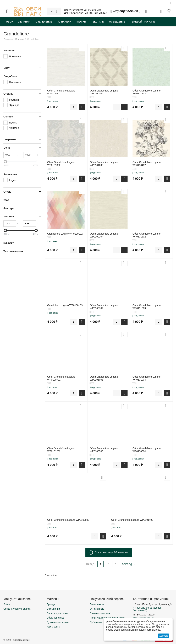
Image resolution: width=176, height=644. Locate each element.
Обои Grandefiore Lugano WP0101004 (147, 378)
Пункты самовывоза (58, 622)
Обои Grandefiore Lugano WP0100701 (61, 378)
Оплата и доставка (57, 613)
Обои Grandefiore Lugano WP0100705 (104, 450)
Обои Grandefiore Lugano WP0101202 (61, 450)
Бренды (51, 604)
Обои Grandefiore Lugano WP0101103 (147, 92)
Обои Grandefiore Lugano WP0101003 (104, 378)
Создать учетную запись (17, 609)
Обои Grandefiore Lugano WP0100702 (104, 307)
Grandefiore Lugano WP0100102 (65, 234)
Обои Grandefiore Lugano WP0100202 (61, 92)
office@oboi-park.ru (144, 618)
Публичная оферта (100, 622)
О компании (53, 609)
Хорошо (164, 636)
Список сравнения (100, 613)
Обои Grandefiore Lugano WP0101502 (147, 235)
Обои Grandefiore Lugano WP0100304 (104, 92)
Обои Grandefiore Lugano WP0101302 (61, 164)
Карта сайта (53, 627)
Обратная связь (55, 618)
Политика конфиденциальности (108, 618)
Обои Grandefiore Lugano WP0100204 (104, 235)
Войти (7, 604)
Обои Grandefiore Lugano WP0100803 (68, 520)
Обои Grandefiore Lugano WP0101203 (104, 164)
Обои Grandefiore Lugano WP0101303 (147, 307)
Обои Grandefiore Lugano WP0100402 (147, 164)
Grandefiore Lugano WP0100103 (65, 305)
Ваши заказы (97, 604)
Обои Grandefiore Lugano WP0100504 (147, 450)
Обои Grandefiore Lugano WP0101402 (132, 520)
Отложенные (97, 609)
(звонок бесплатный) (147, 609)
